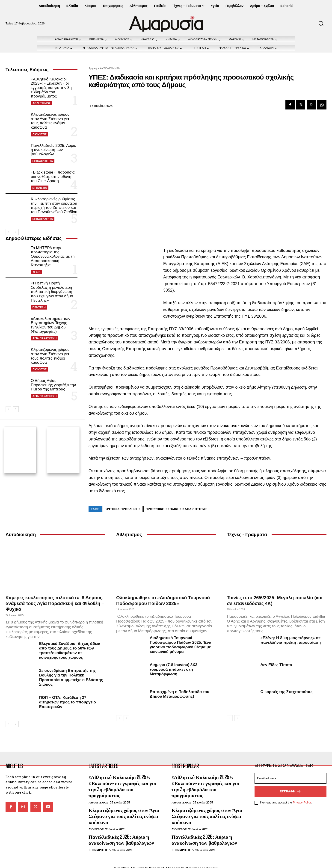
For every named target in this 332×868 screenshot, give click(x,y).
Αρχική (93, 68)
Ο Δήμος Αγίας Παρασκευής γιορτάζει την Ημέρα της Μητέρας (53, 385)
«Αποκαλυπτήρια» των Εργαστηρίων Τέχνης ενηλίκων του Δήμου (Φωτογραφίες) (51, 325)
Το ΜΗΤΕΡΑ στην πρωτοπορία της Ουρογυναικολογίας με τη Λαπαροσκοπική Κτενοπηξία (53, 257)
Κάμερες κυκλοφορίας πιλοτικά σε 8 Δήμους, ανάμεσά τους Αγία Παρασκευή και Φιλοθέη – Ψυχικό (55, 597)
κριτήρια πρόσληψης (123, 502)
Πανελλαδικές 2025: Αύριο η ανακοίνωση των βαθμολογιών (54, 150)
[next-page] (16, 232)
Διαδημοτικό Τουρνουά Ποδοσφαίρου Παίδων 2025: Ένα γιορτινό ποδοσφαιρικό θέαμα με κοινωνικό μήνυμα (181, 638)
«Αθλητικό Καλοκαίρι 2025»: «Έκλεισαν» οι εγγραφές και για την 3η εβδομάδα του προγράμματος (51, 88)
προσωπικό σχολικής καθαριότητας (176, 502)
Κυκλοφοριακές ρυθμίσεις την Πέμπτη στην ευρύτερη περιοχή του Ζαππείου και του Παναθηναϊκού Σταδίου (54, 205)
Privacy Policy (302, 796)
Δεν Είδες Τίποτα (276, 658)
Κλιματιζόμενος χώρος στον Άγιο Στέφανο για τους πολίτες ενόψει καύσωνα (50, 121)
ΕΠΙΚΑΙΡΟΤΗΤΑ (43, 161)
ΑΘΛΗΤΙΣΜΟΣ (41, 103)
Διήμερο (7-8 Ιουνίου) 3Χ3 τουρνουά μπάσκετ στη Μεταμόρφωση (174, 663)
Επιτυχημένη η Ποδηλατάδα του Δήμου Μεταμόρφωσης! (180, 687)
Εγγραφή (290, 785)
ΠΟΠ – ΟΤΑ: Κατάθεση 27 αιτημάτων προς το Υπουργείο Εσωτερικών (68, 695)
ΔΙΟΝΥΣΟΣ (40, 134)
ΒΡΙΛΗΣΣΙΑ (40, 188)
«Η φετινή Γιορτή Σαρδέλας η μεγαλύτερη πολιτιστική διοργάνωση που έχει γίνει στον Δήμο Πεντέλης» (52, 292)
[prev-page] (8, 232)
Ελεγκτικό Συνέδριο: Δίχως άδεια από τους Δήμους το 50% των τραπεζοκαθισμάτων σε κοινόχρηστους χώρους (70, 644)
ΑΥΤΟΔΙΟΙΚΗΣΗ (110, 68)
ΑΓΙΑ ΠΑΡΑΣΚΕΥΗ (45, 338)
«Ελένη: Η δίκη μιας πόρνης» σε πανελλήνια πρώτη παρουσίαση (291, 633)
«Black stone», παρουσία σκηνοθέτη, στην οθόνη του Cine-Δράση (53, 177)
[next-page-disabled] (126, 712)
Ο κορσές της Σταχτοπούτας (287, 685)
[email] (290, 772)
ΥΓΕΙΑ (37, 272)
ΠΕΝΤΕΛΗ (39, 307)
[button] (321, 23)
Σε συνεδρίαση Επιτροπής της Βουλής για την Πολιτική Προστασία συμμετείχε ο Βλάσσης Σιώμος (71, 671)
